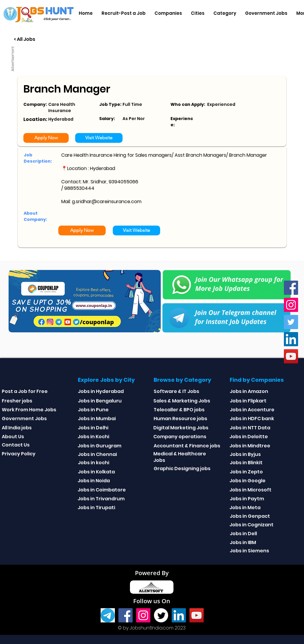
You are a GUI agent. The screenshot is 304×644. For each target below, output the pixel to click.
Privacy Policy (19, 454)
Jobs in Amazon (249, 391)
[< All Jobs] (47, 39)
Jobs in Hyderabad (101, 391)
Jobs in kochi (94, 463)
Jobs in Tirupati (96, 508)
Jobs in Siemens (249, 551)
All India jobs (17, 428)
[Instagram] (291, 305)
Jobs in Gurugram (99, 446)
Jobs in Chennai (97, 454)
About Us (13, 437)
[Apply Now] (46, 138)
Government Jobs (24, 419)
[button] (168, 13)
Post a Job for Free (25, 391)
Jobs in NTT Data (250, 428)
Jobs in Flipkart (248, 401)
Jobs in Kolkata (96, 472)
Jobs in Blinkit (246, 463)
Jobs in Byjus (245, 454)
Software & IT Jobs (176, 391)
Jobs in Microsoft (250, 490)
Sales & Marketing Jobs (182, 401)
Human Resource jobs (180, 419)
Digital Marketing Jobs (181, 428)
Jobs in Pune (93, 410)
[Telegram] (108, 615)
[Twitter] (291, 322)
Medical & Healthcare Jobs (180, 457)
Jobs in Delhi (93, 428)
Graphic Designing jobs (182, 469)
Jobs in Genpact (250, 516)
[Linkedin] (291, 339)
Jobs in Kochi (93, 437)
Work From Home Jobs (29, 410)
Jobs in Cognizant (251, 525)
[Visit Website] (99, 138)
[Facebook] (291, 288)
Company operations (180, 437)
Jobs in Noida (94, 481)
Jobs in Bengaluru (100, 401)
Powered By (152, 573)
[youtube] (291, 356)
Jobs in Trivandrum (101, 499)
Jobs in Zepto (246, 472)
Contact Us (16, 445)
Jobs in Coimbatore (102, 490)
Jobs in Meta (245, 508)
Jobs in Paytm (247, 499)
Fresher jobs (17, 401)
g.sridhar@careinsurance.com (107, 202)
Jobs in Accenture (252, 410)
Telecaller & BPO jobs (179, 410)
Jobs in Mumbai (97, 419)
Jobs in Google (247, 481)
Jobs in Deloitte (249, 437)
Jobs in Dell (243, 534)
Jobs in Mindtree (250, 446)
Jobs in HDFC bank (252, 419)
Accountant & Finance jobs (187, 446)
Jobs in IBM (243, 542)
